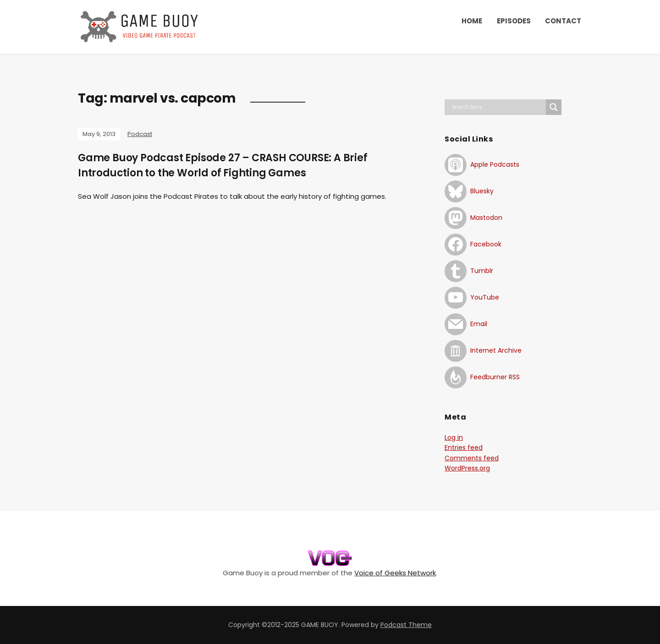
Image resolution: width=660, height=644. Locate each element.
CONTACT (563, 21)
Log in (454, 437)
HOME (472, 21)
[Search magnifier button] (554, 107)
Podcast (140, 134)
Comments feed (472, 458)
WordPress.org (467, 468)
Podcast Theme (406, 625)
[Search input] (498, 107)
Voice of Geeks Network (395, 573)
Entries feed (464, 448)
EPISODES (514, 21)
